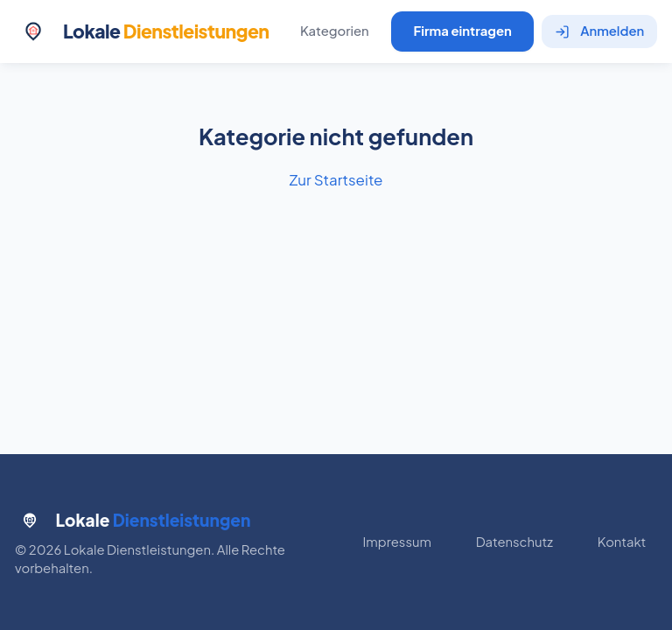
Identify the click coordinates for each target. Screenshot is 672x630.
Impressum (397, 542)
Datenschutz (514, 542)
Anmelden (600, 31)
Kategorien (335, 31)
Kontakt (622, 542)
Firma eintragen (462, 31)
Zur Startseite (336, 179)
